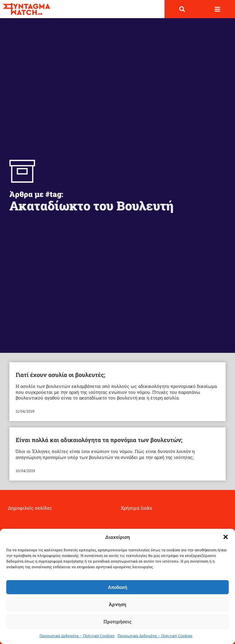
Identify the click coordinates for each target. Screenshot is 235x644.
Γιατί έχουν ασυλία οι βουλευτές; (60, 375)
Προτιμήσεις (118, 621)
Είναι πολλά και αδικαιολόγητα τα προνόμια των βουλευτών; (99, 440)
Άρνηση (118, 604)
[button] (226, 537)
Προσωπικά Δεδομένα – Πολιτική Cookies (77, 636)
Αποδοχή (118, 587)
